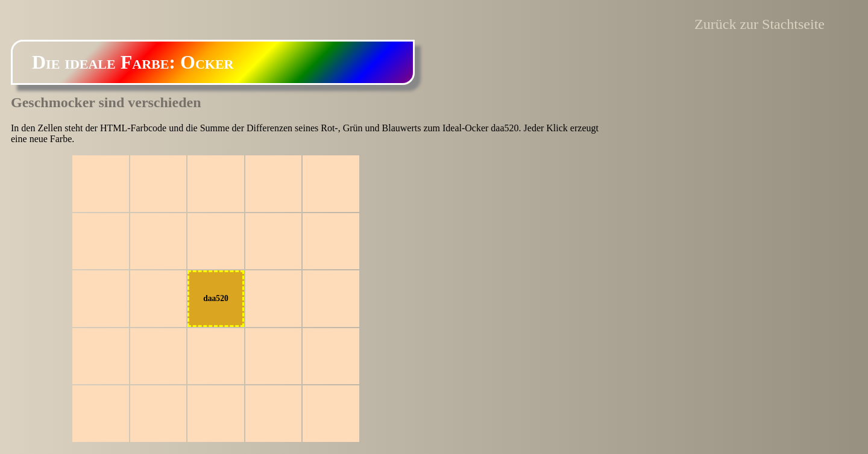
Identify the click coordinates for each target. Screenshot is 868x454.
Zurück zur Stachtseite (759, 24)
